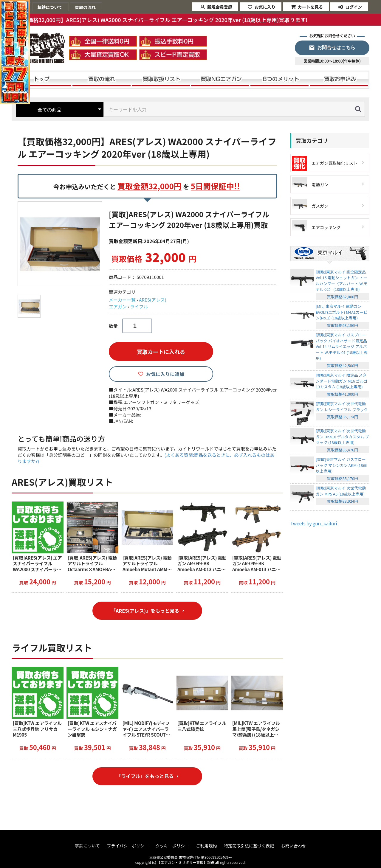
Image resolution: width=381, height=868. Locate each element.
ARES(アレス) (153, 300)
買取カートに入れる (161, 352)
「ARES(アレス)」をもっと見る (145, 611)
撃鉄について (87, 846)
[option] (61, 244)
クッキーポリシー (172, 846)
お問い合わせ (294, 846)
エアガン (118, 306)
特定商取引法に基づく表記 (249, 846)
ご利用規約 (206, 846)
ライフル (139, 306)
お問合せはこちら (336, 48)
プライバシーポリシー (128, 846)
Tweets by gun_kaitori (314, 523)
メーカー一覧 (122, 300)
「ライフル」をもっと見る (145, 776)
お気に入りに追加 (165, 374)
